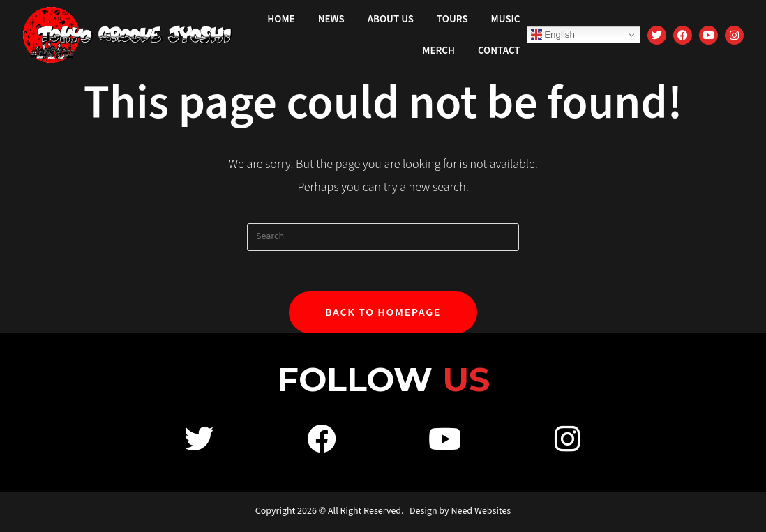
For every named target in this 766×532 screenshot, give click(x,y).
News (331, 19)
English (553, 35)
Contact (499, 51)
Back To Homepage (383, 314)
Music (506, 19)
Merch (438, 51)
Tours (452, 19)
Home (281, 19)
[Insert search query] (383, 237)
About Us (391, 19)
